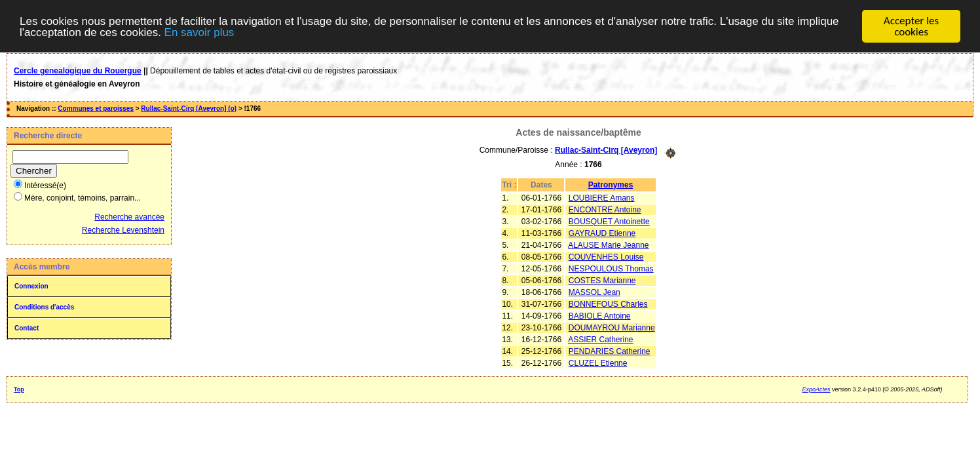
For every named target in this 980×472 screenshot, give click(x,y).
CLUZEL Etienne (598, 363)
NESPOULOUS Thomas (611, 268)
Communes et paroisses (96, 108)
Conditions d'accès (44, 307)
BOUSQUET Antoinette (609, 221)
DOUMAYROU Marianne (612, 327)
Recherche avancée (129, 217)
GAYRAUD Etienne (602, 233)
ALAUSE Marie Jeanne (608, 245)
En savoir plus (199, 32)
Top (19, 389)
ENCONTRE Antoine (605, 209)
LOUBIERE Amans (602, 197)
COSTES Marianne (602, 280)
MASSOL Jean (594, 292)
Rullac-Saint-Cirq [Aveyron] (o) (189, 108)
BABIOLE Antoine (600, 315)
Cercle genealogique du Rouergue (78, 71)
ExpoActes (817, 389)
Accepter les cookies (911, 26)
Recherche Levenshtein (123, 230)
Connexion (31, 286)
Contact (27, 328)
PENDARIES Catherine (610, 351)
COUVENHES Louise (606, 256)
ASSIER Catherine (600, 339)
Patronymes (611, 184)
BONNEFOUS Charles (608, 304)
